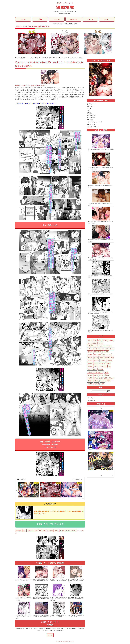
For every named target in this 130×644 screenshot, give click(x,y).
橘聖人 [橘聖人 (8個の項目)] (95, 369)
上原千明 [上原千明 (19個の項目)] (109, 361)
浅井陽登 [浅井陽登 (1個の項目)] (96, 384)
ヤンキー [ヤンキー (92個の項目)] (102, 346)
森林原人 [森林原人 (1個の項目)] (90, 381)
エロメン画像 (91, 124)
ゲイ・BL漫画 (91, 118)
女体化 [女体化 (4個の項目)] (101, 375)
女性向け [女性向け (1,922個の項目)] (90, 340)
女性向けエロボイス (93, 127)
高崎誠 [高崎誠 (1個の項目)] (102, 384)
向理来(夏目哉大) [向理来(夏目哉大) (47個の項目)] (99, 352)
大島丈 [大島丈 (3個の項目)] (96, 378)
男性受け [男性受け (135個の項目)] (94, 343)
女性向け (50, 531)
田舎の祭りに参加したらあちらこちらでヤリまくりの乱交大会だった (76, 616)
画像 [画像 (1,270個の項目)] (95, 340)
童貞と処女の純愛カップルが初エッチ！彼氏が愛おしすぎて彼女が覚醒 (41, 598)
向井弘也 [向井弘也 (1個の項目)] (108, 381)
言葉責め (19, 531)
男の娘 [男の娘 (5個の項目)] (106, 372)
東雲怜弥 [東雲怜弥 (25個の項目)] (107, 358)
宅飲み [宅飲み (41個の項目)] (107, 352)
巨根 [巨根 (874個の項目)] (99, 340)
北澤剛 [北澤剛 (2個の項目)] (105, 378)
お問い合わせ (91, 398)
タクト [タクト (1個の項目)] (102, 381)
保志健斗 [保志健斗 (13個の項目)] (90, 366)
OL (40, 531)
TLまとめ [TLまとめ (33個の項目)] (90, 358)
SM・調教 (90, 120)
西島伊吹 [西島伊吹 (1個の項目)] (111, 378)
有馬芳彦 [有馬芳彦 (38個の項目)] (90, 355)
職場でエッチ (91, 106)
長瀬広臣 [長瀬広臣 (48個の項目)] (90, 352)
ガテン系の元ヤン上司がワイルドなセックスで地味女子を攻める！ (24, 580)
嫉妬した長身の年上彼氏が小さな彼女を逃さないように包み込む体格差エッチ (76, 581)
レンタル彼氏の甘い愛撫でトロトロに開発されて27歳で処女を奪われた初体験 (24, 617)
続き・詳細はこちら (50, 225)
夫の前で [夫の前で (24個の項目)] (96, 361)
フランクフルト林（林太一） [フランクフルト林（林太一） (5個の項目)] (95, 372)
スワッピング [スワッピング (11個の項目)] (103, 366)
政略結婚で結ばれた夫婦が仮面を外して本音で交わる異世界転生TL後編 (41, 616)
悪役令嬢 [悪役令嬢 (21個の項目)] (103, 361)
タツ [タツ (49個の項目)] (107, 349)
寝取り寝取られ (92, 115)
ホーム (23, 19)
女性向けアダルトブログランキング (50, 524)
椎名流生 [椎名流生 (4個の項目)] (107, 375)
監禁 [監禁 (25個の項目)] (113, 358)
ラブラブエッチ (92, 104)
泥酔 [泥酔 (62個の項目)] (93, 349)
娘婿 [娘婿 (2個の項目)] (101, 378)
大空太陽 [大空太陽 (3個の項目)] (90, 378)
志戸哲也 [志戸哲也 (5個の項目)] (90, 375)
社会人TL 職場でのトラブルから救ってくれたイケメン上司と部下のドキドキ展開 (24, 599)
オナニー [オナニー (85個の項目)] (109, 346)
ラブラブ (90, 19)
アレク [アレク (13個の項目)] (96, 366)
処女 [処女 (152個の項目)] (89, 343)
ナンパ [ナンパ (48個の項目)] (112, 349)
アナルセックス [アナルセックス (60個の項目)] (100, 349)
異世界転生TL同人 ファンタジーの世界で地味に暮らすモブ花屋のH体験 (59, 580)
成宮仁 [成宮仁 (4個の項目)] (96, 375)
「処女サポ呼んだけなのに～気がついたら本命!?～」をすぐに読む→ (36, 104)
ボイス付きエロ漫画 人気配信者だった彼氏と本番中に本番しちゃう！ (41, 580)
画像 (56, 531)
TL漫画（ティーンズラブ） (68, 531)
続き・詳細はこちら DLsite (50, 444)
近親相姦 (90, 113)
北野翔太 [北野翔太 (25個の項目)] (90, 361)
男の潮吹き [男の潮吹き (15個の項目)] (102, 363)
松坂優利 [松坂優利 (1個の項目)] (96, 381)
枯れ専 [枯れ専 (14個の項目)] (109, 363)
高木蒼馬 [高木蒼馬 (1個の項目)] (90, 384)
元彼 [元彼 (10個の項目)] (109, 366)
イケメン (107, 19)
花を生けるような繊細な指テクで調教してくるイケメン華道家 (58, 616)
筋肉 (36, 531)
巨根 (44, 531)
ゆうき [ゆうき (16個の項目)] (96, 363)
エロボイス (73, 19)
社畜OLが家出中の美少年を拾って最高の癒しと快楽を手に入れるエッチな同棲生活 (59, 599)
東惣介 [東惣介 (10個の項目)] (89, 369)
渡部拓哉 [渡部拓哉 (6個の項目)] (101, 369)
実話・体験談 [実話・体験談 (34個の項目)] (98, 355)
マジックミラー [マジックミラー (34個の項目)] (107, 355)
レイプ (89, 109)
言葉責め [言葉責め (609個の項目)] (111, 340)
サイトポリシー (92, 400)
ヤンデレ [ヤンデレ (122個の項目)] (101, 343)
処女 (24, 531)
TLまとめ (57, 19)
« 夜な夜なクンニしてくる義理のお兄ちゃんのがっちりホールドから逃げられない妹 (38, 629)
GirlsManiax (78, 480)
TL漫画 (40, 19)
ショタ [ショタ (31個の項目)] (96, 358)
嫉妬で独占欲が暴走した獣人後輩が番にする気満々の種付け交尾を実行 (76, 598)
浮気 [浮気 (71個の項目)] (89, 349)
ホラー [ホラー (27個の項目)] (101, 358)
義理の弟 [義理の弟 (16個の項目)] (90, 363)
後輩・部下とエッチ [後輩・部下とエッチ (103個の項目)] (93, 346)
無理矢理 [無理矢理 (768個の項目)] (105, 340)
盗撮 (88, 111)
